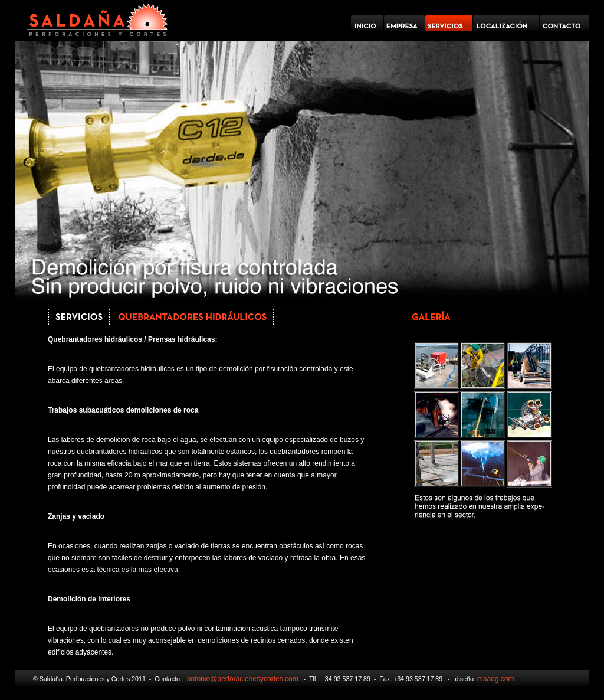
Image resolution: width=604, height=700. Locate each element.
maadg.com (496, 679)
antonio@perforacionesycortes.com (243, 679)
